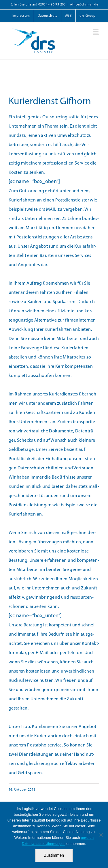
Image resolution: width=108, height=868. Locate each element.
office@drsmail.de (84, 5)
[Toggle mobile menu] (96, 31)
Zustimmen (54, 855)
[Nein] (101, 835)
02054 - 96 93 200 (52, 5)
